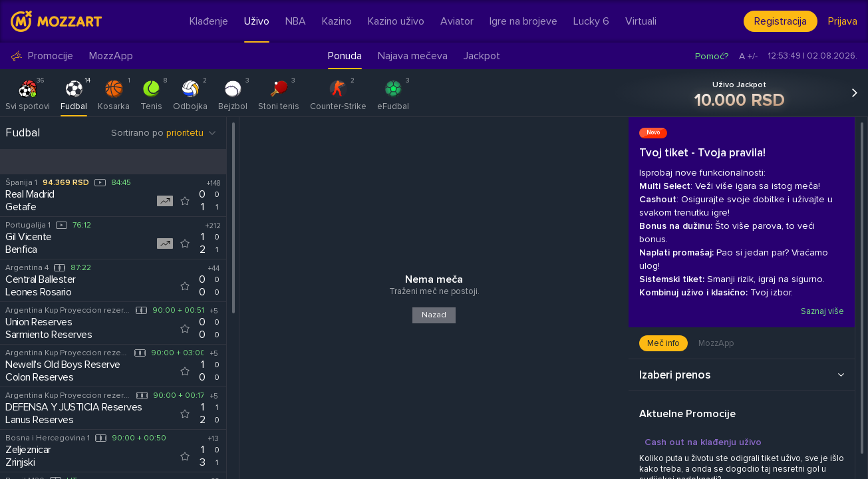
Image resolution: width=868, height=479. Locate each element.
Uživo (257, 21)
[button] (860, 93)
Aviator (457, 21)
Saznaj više (822, 311)
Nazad (434, 315)
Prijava (843, 21)
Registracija (781, 21)
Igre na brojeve (523, 21)
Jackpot (482, 56)
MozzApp (111, 56)
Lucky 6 (591, 21)
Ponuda (345, 56)
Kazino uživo (396, 21)
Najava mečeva (413, 56)
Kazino (337, 21)
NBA (296, 21)
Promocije (42, 56)
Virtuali (641, 21)
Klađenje (209, 21)
